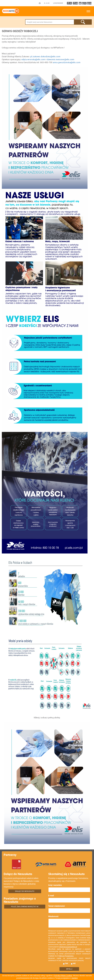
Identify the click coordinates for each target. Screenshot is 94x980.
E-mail (51, 896)
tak (66, 963)
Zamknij (75, 978)
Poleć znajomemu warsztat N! (25, 906)
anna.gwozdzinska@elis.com (67, 62)
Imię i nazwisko (55, 885)
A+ (49, 3)
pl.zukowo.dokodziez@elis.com (45, 56)
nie (73, 963)
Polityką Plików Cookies (63, 976)
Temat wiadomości (56, 906)
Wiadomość (53, 916)
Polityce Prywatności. (66, 956)
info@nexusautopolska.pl (68, 947)
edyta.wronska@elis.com (33, 59)
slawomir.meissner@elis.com (60, 59)
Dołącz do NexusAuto (25, 891)
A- (45, 3)
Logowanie (58, 3)
